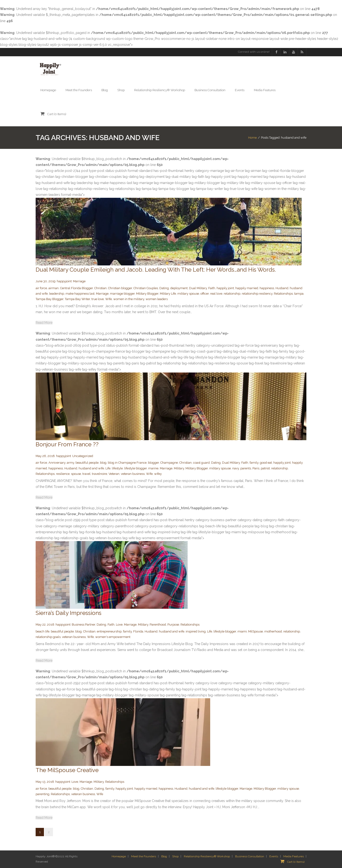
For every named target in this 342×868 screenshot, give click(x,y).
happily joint (225, 288)
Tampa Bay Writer (77, 299)
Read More (44, 323)
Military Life (168, 294)
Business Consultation (250, 856)
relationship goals (48, 637)
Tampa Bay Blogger (50, 299)
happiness (267, 288)
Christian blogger (120, 288)
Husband (282, 288)
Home (252, 138)
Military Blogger (147, 294)
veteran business (133, 474)
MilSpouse (256, 631)
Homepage (119, 856)
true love (98, 299)
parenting (43, 794)
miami (242, 631)
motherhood (273, 631)
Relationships (283, 294)
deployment (179, 288)
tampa (299, 294)
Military (179, 468)
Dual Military (198, 288)
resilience (63, 474)
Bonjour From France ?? (67, 444)
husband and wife (91, 468)
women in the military (129, 299)
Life (108, 468)
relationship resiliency (257, 294)
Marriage (79, 281)
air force (41, 288)
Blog (164, 856)
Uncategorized (83, 456)
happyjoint (64, 281)
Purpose (173, 625)
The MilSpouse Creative (67, 770)
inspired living (196, 631)
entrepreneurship (109, 631)
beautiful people (87, 463)
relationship (232, 294)
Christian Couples (146, 288)
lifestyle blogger (135, 468)
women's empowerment (113, 637)
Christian (100, 288)
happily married (247, 288)
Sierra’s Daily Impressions (69, 613)
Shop (175, 856)
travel (86, 474)
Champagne (169, 463)
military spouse (188, 294)
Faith (212, 288)
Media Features (294, 856)
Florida (138, 631)
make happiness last (80, 294)
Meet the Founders (144, 856)
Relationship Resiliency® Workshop (207, 856)
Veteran (114, 474)
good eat (266, 463)
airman (54, 288)
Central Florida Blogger (76, 288)
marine (153, 468)
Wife (109, 299)
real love (216, 294)
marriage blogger (122, 294)
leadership (57, 294)
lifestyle (117, 468)
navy (236, 468)
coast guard (201, 463)
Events (274, 856)
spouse (76, 474)
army (70, 463)
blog (103, 463)
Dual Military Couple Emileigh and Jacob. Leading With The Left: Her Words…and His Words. (156, 270)
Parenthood (158, 625)
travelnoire (100, 474)
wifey (158, 474)
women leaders (157, 299)
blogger (153, 463)
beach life (43, 631)
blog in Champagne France (127, 463)
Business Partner (83, 625)
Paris (256, 468)
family (254, 463)
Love (119, 625)
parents (246, 468)
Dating (164, 288)
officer (205, 294)
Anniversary (57, 463)
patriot (265, 468)
